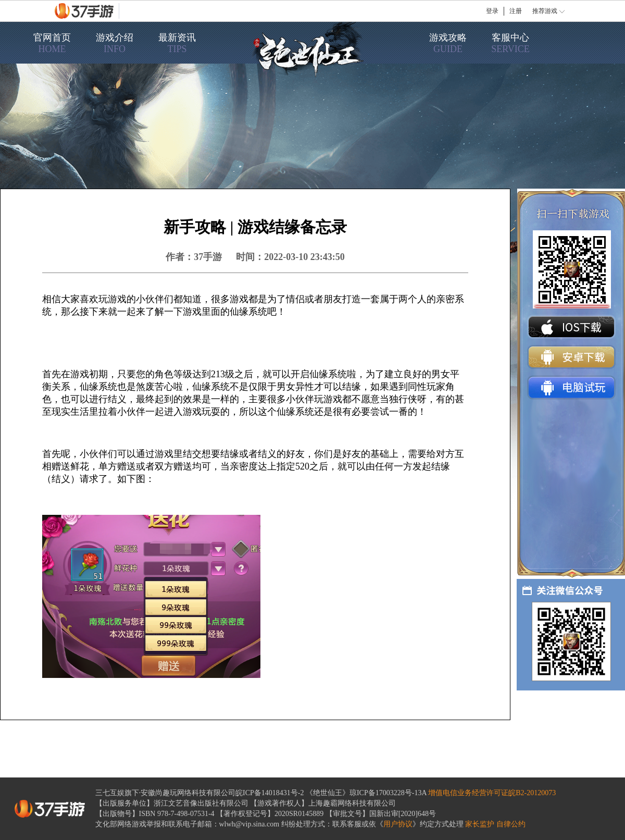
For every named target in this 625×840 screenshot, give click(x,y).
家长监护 (480, 824)
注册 (516, 11)
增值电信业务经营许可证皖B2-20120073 (492, 793)
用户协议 (398, 824)
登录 (492, 11)
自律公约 (511, 824)
